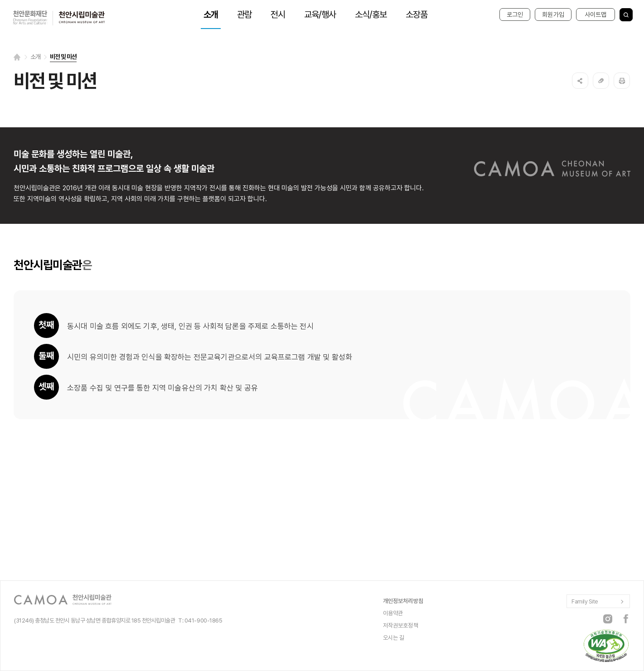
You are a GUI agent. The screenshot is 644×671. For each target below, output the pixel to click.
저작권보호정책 (401, 625)
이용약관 (393, 613)
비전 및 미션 (63, 57)
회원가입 (553, 14)
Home (17, 57)
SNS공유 (580, 81)
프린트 (622, 81)
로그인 (515, 14)
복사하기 (601, 81)
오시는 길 (394, 638)
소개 (35, 57)
